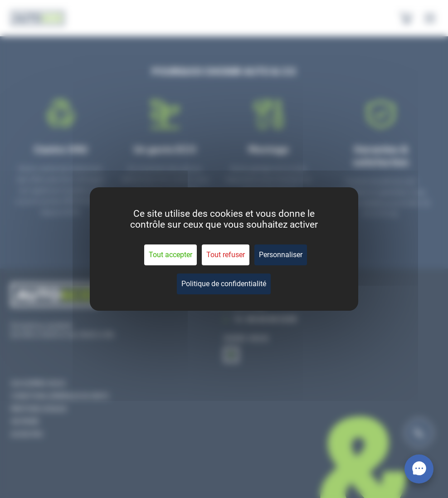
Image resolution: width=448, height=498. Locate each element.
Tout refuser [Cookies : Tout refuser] (226, 255)
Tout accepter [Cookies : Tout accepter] (170, 255)
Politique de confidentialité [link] (224, 284)
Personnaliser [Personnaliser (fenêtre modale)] (281, 255)
